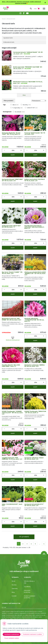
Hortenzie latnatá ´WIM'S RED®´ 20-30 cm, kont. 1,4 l (13, 180)
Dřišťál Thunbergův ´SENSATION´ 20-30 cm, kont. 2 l (35, 412)
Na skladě (20, 112)
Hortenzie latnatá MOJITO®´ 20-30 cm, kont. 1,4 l (34, 505)
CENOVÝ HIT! (32, 108)
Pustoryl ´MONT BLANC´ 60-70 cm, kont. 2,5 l (35, 134)
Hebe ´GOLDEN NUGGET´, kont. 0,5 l (12, 505)
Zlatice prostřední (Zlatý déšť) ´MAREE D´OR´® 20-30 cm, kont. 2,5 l (35, 273)
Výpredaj (15, 589)
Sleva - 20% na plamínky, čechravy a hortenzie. (16, 2)
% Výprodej (18, 108)
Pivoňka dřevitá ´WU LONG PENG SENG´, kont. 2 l (11, 366)
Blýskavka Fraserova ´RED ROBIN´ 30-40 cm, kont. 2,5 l (11, 319)
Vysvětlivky (27, 587)
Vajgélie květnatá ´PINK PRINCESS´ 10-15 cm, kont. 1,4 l (12, 458)
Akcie (13, 581)
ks (14, 150)
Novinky (27, 105)
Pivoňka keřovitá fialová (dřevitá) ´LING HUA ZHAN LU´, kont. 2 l (35, 227)
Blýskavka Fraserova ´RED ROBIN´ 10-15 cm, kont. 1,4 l (28, 83)
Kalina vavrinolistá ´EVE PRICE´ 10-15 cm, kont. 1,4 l (35, 180)
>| (44, 544)
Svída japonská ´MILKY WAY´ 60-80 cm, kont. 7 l (11, 226)
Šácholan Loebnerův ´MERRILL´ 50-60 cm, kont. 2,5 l (35, 366)
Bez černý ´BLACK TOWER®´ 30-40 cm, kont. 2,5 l (12, 273)
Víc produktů (24, 537)
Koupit (13, 155)
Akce (16, 105)
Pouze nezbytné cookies (12, 638)
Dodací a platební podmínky (30, 597)
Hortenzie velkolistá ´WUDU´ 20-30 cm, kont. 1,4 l (34, 458)
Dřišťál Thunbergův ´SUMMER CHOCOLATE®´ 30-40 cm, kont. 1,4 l (12, 413)
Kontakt (14, 596)
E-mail (4, 607)
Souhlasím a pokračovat (12, 634)
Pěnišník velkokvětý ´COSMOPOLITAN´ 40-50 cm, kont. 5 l (34, 320)
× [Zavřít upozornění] (45, 2)
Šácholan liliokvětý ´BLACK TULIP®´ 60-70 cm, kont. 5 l (11, 134)
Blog (13, 592)
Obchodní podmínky (27, 591)
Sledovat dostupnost (13, 339)
